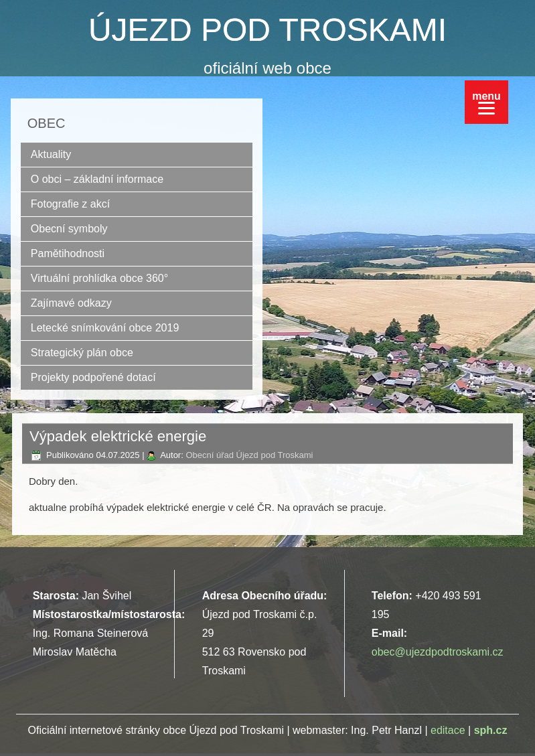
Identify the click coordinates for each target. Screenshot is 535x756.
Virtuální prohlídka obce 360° (99, 278)
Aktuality (51, 154)
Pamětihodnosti (68, 253)
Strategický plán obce (82, 353)
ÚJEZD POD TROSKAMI (267, 30)
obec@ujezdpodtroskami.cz (438, 652)
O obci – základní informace (97, 179)
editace (448, 730)
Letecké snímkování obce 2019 (105, 328)
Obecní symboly (69, 229)
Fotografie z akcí (70, 204)
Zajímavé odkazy (71, 303)
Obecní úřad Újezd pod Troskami (249, 455)
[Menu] (486, 102)
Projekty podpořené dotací (93, 377)
